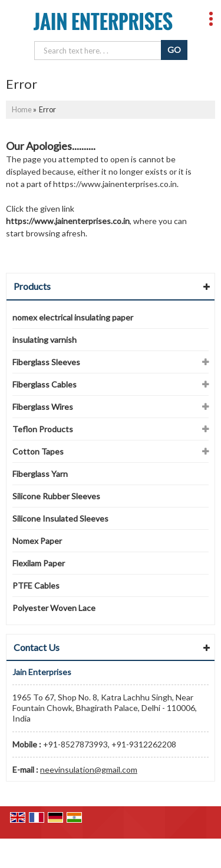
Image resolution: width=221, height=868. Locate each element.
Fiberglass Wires (43, 407)
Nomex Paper (37, 541)
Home (22, 110)
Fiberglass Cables (44, 384)
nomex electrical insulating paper (73, 317)
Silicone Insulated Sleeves (60, 518)
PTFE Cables (36, 585)
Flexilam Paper (39, 563)
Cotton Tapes (38, 451)
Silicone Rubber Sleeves (56, 496)
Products (32, 286)
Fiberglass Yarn (40, 474)
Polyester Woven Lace (54, 608)
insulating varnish (44, 340)
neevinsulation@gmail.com (89, 769)
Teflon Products (43, 429)
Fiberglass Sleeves (46, 362)
